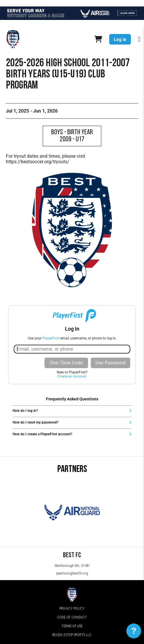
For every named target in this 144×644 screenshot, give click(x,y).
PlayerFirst (51, 338)
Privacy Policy (72, 609)
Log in (120, 39)
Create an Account (72, 376)
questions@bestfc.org (72, 573)
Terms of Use (72, 626)
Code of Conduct (72, 617)
